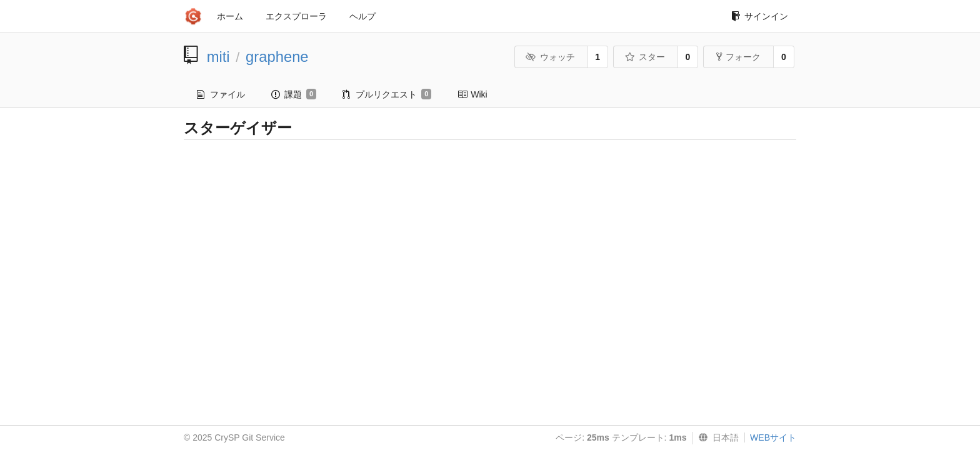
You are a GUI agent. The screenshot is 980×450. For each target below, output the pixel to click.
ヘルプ (362, 16)
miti (218, 57)
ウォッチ (550, 57)
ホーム (230, 16)
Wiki (472, 94)
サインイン (760, 16)
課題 (294, 94)
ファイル (221, 94)
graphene (277, 57)
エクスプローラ (296, 16)
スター (645, 57)
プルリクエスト (387, 94)
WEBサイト (773, 437)
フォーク (738, 57)
